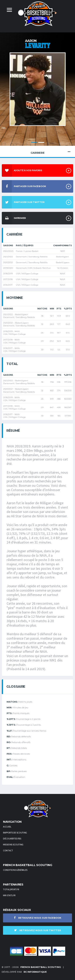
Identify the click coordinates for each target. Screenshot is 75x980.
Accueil (7, 827)
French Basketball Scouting (41, 967)
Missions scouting (13, 844)
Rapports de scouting (15, 833)
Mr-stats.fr (9, 895)
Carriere (37, 152)
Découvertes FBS (12, 839)
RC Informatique (35, 972)
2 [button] (41, 142)
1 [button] (34, 142)
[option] (37, 93)
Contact (8, 850)
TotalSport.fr (11, 889)
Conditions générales (15, 870)
